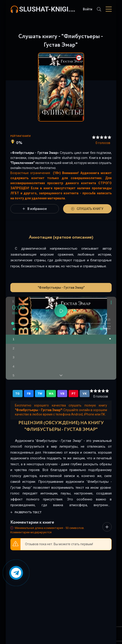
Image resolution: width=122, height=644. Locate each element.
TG (17, 394)
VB (62, 394)
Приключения (22, 163)
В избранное (35, 209)
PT (74, 394)
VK (85, 394)
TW (40, 394)
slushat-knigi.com (49, 9)
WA (51, 394)
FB (29, 394)
